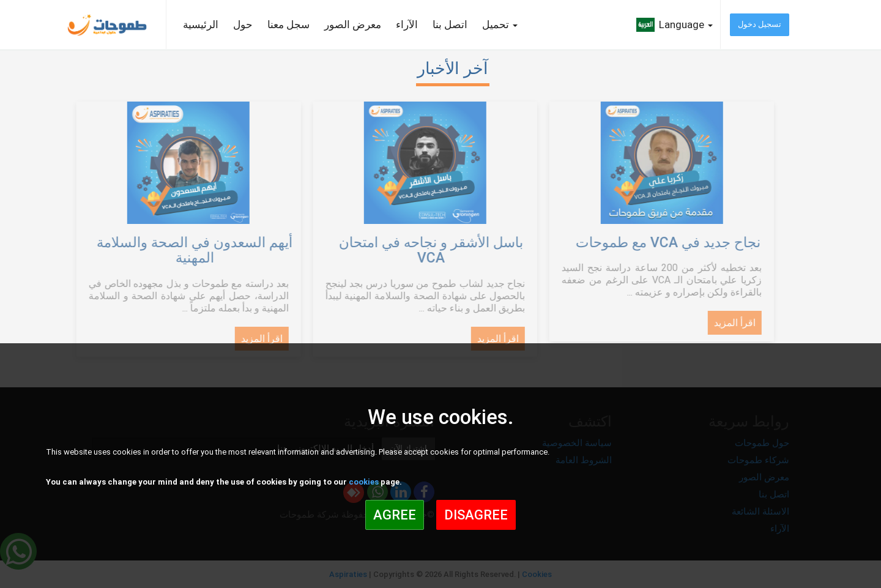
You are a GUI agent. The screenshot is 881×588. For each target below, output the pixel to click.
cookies (364, 482)
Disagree (476, 515)
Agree (395, 515)
